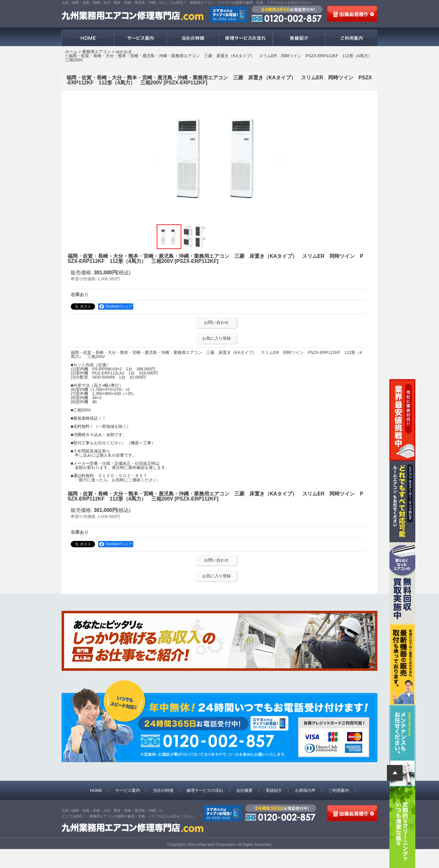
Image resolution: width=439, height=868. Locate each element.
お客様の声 (305, 790)
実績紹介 (298, 38)
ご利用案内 (351, 38)
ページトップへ (395, 773)
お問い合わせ (216, 322)
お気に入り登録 (216, 338)
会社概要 (244, 790)
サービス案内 (141, 38)
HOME (88, 38)
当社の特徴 (193, 38)
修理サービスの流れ (246, 38)
